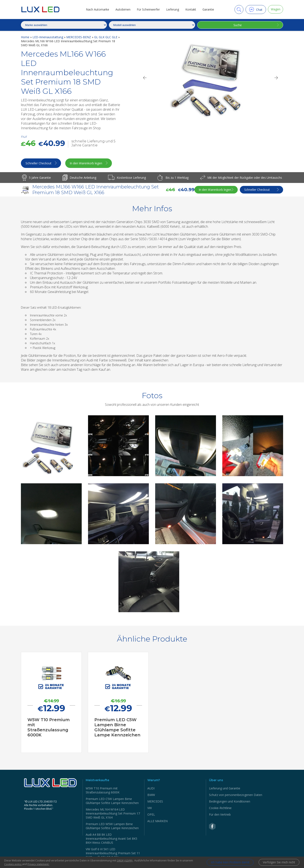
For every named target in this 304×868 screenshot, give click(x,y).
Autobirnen (122, 9)
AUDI (151, 789)
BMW (151, 795)
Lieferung (172, 9)
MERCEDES (155, 802)
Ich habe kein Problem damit (228, 862)
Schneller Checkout (39, 164)
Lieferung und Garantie (225, 789)
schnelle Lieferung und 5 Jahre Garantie (93, 143)
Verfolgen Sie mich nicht (279, 862)
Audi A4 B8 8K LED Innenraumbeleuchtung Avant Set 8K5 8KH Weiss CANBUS (111, 839)
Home (26, 37)
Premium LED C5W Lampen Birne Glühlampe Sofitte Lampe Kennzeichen (112, 801)
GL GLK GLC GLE (106, 37)
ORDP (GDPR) (125, 861)
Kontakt (190, 9)
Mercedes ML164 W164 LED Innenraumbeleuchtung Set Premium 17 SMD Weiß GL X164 (113, 814)
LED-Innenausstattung (48, 37)
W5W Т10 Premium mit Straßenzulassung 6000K (103, 791)
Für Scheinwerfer (147, 9)
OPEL (151, 815)
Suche (237, 25)
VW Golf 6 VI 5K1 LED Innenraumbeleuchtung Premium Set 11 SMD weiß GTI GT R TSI (113, 854)
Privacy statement (39, 864)
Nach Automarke (97, 9)
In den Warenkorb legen (89, 164)
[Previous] (145, 78)
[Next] (276, 78)
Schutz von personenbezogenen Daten (236, 795)
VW (150, 808)
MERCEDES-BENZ (79, 37)
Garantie (207, 9)
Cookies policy (13, 864)
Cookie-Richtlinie (220, 808)
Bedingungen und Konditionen (230, 802)
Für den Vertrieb (220, 815)
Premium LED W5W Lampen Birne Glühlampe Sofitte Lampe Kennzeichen (112, 826)
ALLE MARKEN (157, 821)
